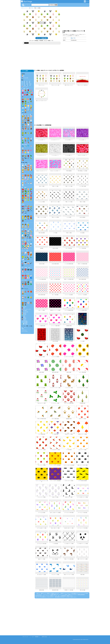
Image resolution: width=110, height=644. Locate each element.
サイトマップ (25, 637)
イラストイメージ (24, 8)
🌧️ (26, 108)
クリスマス (24, 296)
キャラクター (24, 280)
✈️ (31, 210)
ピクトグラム (25, 331)
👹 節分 (23, 308)
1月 (27, 85)
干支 (32, 8)
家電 (22, 268)
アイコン (23, 274)
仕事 (27, 223)
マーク (28, 274)
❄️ (28, 108)
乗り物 (23, 204)
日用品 (26, 268)
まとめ (86, 1)
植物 (24, 89)
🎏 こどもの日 (25, 78)
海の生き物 (24, 144)
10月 (27, 84)
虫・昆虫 (24, 154)
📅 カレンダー (25, 87)
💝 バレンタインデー (26, 309)
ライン (25, 327)
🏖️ (31, 110)
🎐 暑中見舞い (25, 323)
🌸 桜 (23, 77)
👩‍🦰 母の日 (24, 313)
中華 (29, 164)
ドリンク (24, 181)
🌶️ (31, 193)
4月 (27, 81)
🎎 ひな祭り (24, 311)
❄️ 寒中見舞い (25, 321)
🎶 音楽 (23, 261)
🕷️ (26, 305)
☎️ (26, 269)
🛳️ (26, 212)
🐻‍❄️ (31, 120)
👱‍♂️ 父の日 (24, 315)
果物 (25, 187)
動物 (22, 114)
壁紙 (30, 8)
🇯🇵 (28, 278)
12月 (25, 85)
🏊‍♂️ (31, 257)
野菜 (22, 187)
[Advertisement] (75, 19)
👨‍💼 (23, 225)
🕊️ (31, 139)
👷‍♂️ (28, 225)
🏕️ (28, 259)
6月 (24, 83)
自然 (27, 89)
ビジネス (23, 223)
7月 (27, 83)
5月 (29, 81)
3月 (24, 81)
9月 (24, 84)
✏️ (31, 231)
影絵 (31, 114)
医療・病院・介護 (25, 240)
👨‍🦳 (26, 219)
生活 (25, 215)
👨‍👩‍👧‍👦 (23, 221)
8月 (29, 83)
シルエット (24, 330)
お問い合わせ (44, 637)
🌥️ (23, 108)
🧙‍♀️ (31, 303)
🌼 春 (23, 75)
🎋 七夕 (23, 316)
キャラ (25, 114)
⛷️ (23, 259)
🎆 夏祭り (24, 317)
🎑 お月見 (24, 319)
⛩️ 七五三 (24, 320)
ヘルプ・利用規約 (35, 637)
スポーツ (23, 251)
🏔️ (28, 110)
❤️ (26, 244)
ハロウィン (24, 301)
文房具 (26, 229)
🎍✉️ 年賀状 (25, 324)
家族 (22, 215)
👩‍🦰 (31, 217)
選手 (27, 251)
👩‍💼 (26, 225)
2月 (30, 85)
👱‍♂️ (23, 219)
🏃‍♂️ (28, 235)
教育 (22, 229)
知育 (30, 229)
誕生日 (23, 290)
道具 (29, 268)
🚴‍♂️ (31, 208)
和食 (23, 164)
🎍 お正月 (24, 307)
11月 (30, 84)
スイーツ (24, 174)
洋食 (26, 164)
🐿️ (26, 127)
